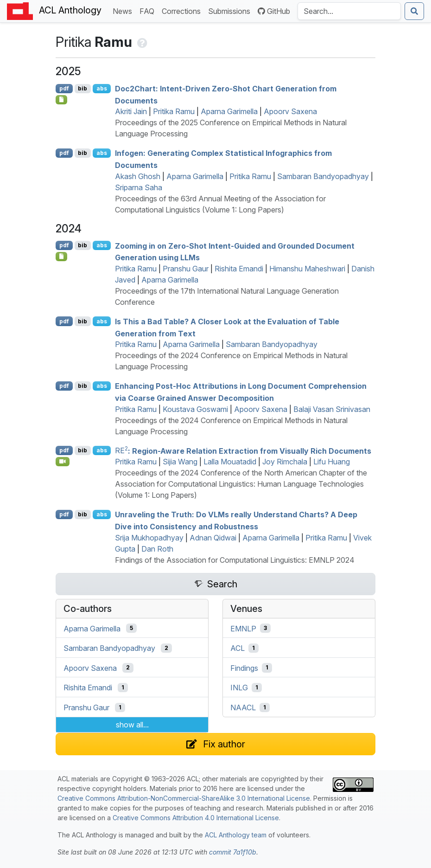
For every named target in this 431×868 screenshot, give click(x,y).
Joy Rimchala (285, 462)
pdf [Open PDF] (64, 88)
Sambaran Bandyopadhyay (323, 176)
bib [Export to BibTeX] (82, 88)
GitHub (274, 11)
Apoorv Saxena (290, 111)
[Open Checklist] (61, 100)
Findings (244, 668)
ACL (238, 648)
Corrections (183, 10)
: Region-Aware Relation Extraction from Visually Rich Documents (243, 450)
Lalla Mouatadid (230, 462)
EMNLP (243, 628)
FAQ (149, 10)
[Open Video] (63, 462)
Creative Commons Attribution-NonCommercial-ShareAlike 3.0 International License (184, 798)
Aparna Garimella (229, 111)
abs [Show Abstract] (102, 88)
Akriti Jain (131, 111)
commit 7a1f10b (233, 852)
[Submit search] (414, 11)
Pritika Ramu (174, 111)
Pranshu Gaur (186, 269)
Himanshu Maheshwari (307, 269)
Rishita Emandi (239, 269)
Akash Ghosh (138, 176)
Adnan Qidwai (213, 538)
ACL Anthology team (236, 835)
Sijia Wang (180, 462)
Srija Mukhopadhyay (149, 538)
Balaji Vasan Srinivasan (332, 409)
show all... (132, 725)
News (124, 10)
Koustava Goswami (195, 409)
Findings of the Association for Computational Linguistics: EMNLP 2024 (235, 560)
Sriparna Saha (139, 187)
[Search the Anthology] (349, 11)
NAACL (243, 707)
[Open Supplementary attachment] (61, 257)
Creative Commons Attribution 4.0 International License (196, 818)
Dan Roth (157, 549)
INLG (239, 688)
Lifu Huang (332, 462)
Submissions (231, 10)
